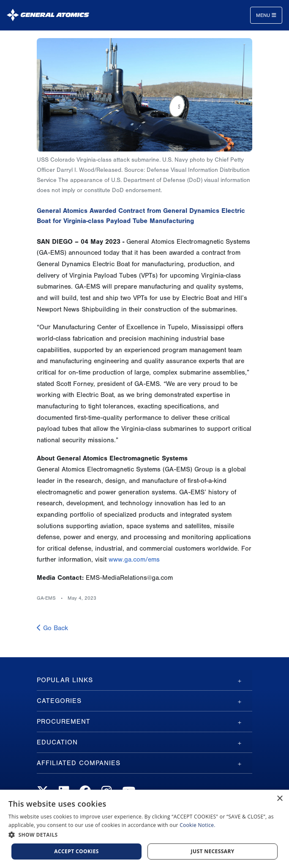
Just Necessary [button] (213, 851)
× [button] (279, 799)
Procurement (64, 722)
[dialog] (144, 829)
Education (57, 742)
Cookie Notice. (198, 825)
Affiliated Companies (79, 763)
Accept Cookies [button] (76, 851)
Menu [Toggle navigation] (266, 15)
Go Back (52, 628)
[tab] (144, 680)
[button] (144, 835)
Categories (59, 701)
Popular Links (65, 680)
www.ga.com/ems (134, 559)
